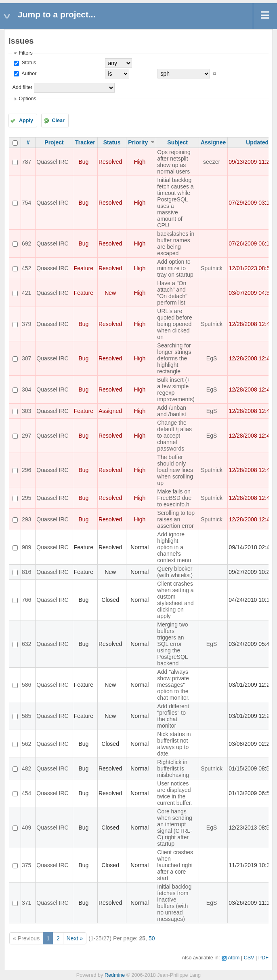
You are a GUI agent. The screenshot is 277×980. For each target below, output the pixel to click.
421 (26, 293)
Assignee (213, 142)
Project (54, 142)
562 (26, 744)
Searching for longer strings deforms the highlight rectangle (174, 358)
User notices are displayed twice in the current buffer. (174, 793)
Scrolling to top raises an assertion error (176, 519)
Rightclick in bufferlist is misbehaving (173, 768)
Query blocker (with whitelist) (175, 572)
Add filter (22, 87)
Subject (177, 142)
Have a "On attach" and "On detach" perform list (172, 293)
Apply (26, 121)
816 (26, 572)
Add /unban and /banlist (172, 411)
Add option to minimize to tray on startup (175, 268)
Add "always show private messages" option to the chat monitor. (173, 685)
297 (26, 436)
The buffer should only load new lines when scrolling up (175, 470)
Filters (25, 53)
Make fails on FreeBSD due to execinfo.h (174, 498)
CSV (249, 958)
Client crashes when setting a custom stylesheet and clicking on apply (175, 600)
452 (26, 268)
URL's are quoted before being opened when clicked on (174, 324)
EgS (212, 358)
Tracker (85, 142)
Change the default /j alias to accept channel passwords (174, 436)
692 (26, 243)
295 (26, 498)
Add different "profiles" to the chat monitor (173, 716)
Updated (257, 142)
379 (26, 324)
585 (26, 716)
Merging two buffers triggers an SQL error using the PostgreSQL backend (172, 644)
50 (152, 938)
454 (26, 793)
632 (26, 644)
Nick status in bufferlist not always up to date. (174, 744)
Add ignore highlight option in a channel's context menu (174, 547)
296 (26, 470)
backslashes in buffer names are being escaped (176, 243)
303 (26, 411)
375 (26, 865)
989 (26, 547)
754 (26, 203)
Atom (234, 958)
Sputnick (212, 268)
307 (26, 358)
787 (26, 162)
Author (28, 74)
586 (26, 685)
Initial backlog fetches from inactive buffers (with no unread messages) (174, 903)
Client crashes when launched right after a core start (175, 865)
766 (26, 600)
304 (26, 389)
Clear (58, 121)
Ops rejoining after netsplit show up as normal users (174, 162)
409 (26, 828)
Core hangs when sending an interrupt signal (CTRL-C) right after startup (174, 828)
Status (28, 63)
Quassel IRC (52, 162)
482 (26, 768)
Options (27, 99)
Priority (138, 142)
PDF (263, 958)
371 (26, 903)
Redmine (115, 975)
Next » (75, 938)
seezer (212, 162)
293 (26, 519)
